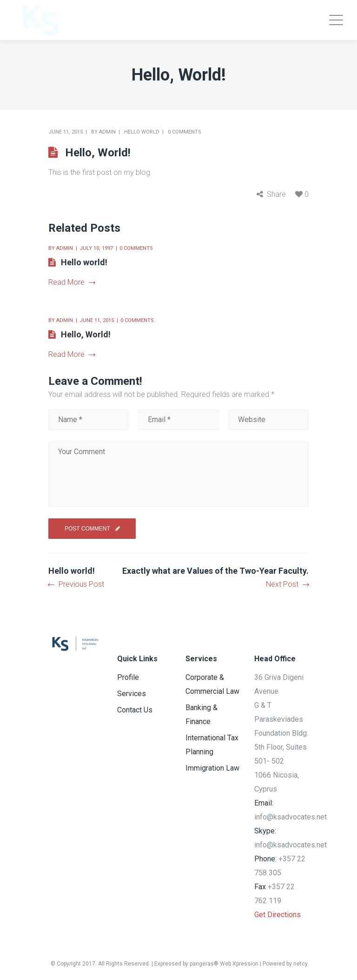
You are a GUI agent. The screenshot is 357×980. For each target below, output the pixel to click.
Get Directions (278, 915)
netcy (300, 964)
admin (107, 132)
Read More (72, 282)
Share (276, 194)
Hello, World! (86, 334)
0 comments (185, 132)
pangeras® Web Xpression (224, 964)
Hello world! (84, 262)
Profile (128, 677)
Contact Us (135, 710)
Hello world (142, 132)
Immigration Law (212, 768)
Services (132, 694)
